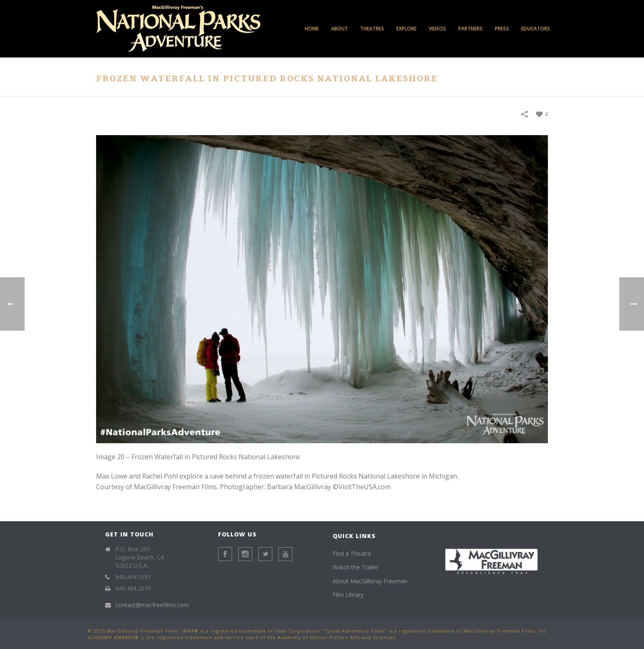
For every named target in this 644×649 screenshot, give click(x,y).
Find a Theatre (352, 553)
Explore (406, 29)
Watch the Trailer (355, 567)
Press (502, 29)
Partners (470, 29)
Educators (536, 29)
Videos (437, 29)
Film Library (348, 595)
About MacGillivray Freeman (370, 581)
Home (312, 29)
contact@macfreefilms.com (152, 605)
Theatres (372, 29)
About (339, 29)
